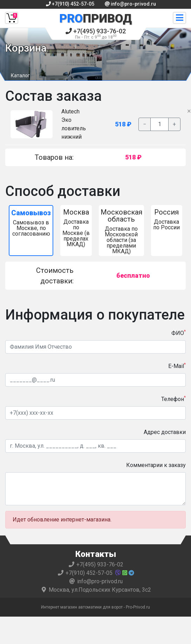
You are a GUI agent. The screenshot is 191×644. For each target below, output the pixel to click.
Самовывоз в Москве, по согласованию (31, 223)
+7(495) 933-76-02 (96, 34)
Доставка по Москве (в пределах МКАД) (76, 228)
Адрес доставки (165, 432)
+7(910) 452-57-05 (70, 4)
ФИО (179, 333)
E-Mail (177, 366)
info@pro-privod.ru (130, 4)
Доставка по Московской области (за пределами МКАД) (121, 231)
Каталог (20, 75)
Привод (95, 18)
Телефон (173, 399)
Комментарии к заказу (156, 465)
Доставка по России (167, 219)
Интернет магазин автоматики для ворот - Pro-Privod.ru (95, 607)
